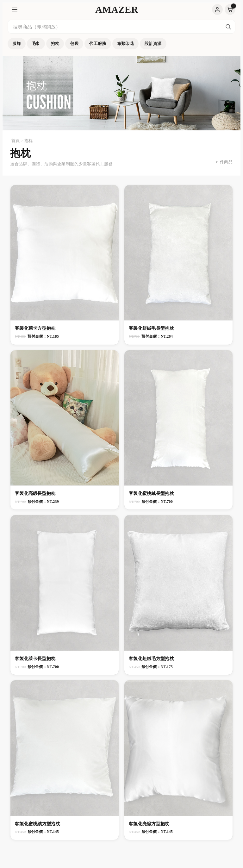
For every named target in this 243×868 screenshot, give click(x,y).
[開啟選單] (15, 9)
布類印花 (126, 44)
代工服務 (98, 44)
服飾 (17, 44)
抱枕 (55, 44)
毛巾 (36, 44)
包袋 (74, 44)
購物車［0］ (230, 9)
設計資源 (153, 44)
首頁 (16, 141)
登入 (217, 9)
